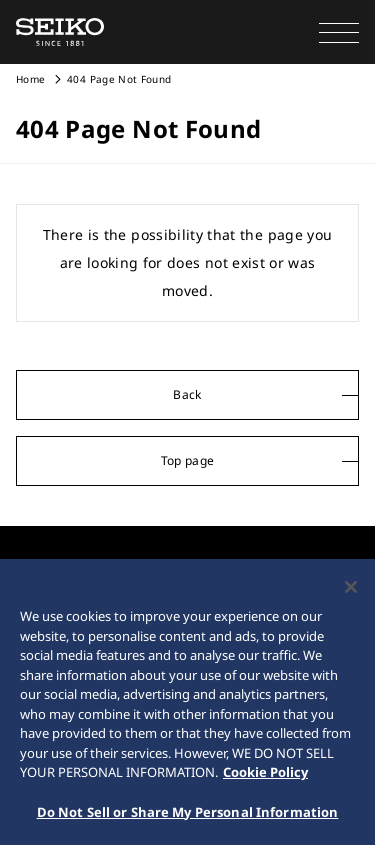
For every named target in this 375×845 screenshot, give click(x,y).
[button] (339, 32)
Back (187, 394)
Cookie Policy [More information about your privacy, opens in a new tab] (265, 777)
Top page (188, 460)
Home (30, 79)
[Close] (351, 592)
